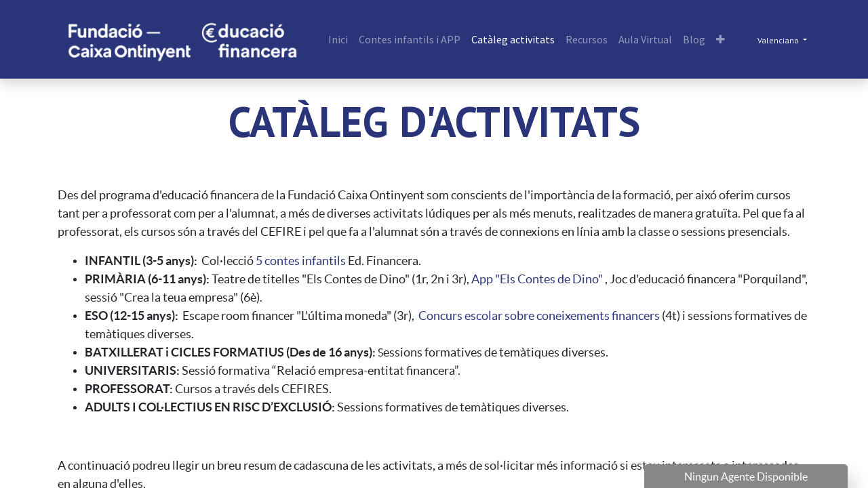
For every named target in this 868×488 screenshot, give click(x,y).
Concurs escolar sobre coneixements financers (539, 316)
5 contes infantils (301, 261)
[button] (721, 39)
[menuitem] (338, 39)
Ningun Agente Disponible (746, 476)
